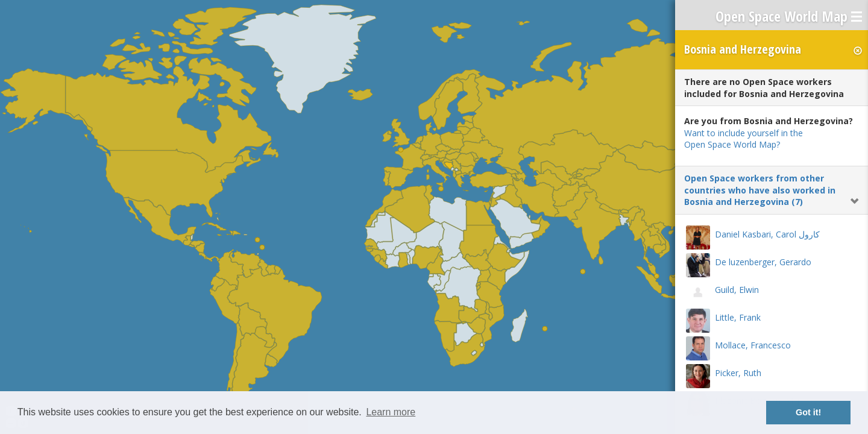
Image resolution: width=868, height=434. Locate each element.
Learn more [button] (391, 412)
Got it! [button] (808, 412)
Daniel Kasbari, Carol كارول (767, 234)
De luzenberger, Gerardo (763, 262)
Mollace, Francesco (753, 345)
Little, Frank (738, 317)
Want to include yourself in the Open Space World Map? (744, 139)
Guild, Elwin (737, 290)
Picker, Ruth (738, 373)
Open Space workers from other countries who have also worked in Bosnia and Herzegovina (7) (760, 190)
